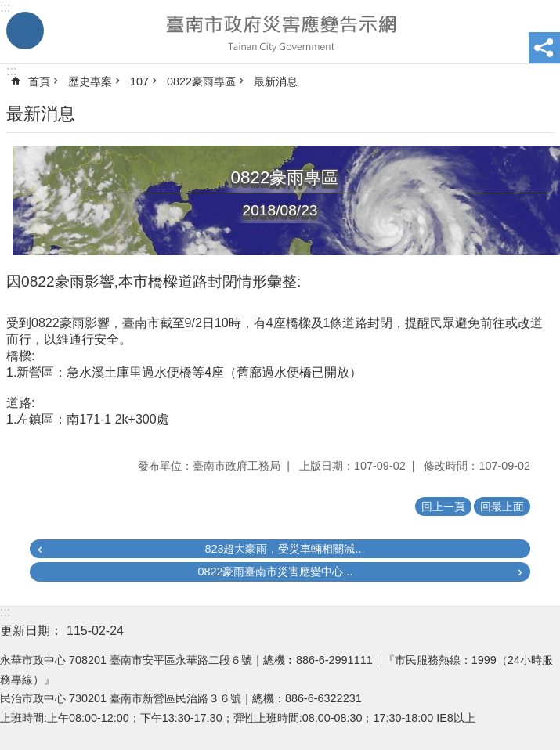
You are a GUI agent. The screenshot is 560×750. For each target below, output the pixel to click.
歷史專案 (90, 81)
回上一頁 (443, 507)
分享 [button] (544, 48)
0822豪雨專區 (201, 81)
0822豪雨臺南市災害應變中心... (275, 572)
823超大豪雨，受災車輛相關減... (284, 549)
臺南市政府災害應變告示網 (280, 32)
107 (139, 81)
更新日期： (31, 631)
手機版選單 (25, 31)
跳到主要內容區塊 (8, 8)
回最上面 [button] (502, 507)
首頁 (39, 81)
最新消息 (276, 81)
